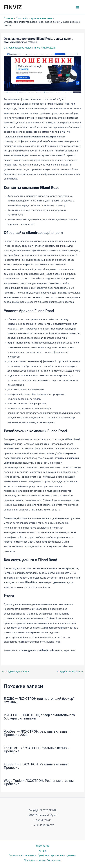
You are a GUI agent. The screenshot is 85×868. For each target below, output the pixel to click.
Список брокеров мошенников (22, 48)
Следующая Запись (70, 672)
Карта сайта (42, 846)
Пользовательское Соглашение (42, 860)
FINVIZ (13, 7)
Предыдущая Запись (16, 672)
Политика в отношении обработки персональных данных (42, 855)
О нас (42, 851)
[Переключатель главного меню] (78, 7)
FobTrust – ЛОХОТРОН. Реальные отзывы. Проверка (37, 749)
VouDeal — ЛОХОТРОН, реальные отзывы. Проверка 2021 (37, 733)
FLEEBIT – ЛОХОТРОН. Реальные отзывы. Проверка (37, 766)
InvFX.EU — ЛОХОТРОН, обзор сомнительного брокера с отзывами (39, 717)
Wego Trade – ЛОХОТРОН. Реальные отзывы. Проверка (39, 782)
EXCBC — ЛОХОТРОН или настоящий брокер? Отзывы (39, 700)
